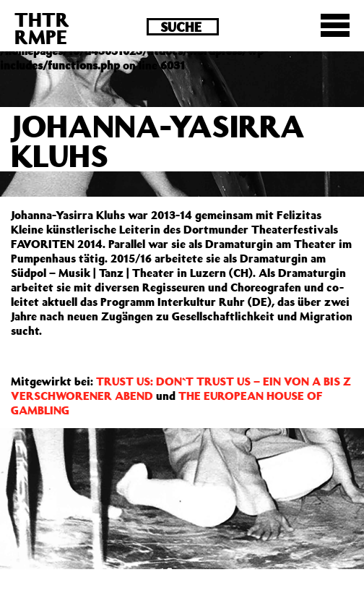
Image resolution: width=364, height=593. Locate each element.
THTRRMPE (42, 28)
